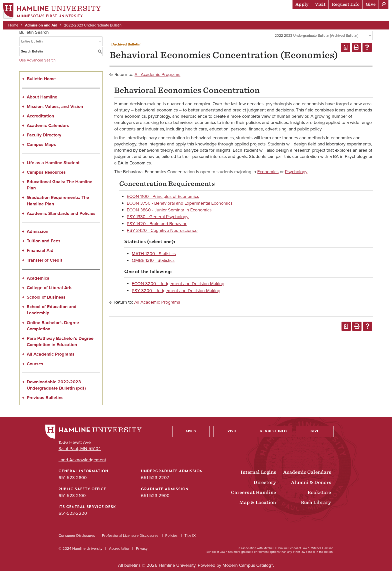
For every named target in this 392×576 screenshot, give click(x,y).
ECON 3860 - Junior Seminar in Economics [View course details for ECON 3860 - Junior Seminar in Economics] (169, 215)
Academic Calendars (48, 130)
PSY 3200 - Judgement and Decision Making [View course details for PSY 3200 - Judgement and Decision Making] (176, 295)
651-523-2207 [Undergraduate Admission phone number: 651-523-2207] (155, 483)
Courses (35, 369)
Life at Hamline (280, 16)
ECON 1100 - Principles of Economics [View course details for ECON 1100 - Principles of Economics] (163, 201)
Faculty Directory (44, 140)
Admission (37, 236)
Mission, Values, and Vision (55, 111)
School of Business (46, 302)
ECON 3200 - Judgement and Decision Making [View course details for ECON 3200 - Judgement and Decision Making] (178, 289)
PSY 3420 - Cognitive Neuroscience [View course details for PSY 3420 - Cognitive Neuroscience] (162, 235)
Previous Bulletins (45, 403)
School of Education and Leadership (52, 315)
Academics (245, 16)
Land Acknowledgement (82, 465)
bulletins (132, 570)
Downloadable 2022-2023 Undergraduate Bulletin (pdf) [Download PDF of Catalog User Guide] (56, 390)
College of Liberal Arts (50, 293)
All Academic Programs (51, 359)
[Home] (54, 12)
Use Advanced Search (37, 65)
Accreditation (40, 121)
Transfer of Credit (44, 265)
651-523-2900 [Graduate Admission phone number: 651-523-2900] (155, 500)
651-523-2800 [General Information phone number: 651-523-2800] (73, 483)
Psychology (296, 176)
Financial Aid (40, 255)
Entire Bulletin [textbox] (32, 46)
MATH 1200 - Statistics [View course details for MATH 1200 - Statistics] (154, 259)
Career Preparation (325, 16)
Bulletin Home (41, 84)
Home (15, 25)
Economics (268, 176)
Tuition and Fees (44, 246)
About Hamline (370, 16)
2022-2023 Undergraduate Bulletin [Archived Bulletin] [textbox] (316, 41)
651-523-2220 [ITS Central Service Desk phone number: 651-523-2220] (73, 518)
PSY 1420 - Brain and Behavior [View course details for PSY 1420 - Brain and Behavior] (157, 228)
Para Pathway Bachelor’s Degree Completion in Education (60, 346)
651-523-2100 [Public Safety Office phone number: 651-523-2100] (72, 500)
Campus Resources (46, 177)
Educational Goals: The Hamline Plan (59, 190)
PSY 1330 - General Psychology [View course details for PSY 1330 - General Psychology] (158, 222)
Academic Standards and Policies (61, 218)
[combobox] (323, 40)
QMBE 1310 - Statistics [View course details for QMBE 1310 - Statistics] (153, 265)
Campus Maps (41, 149)
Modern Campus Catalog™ (248, 570)
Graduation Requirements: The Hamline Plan (58, 206)
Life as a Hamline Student (53, 167)
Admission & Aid (210, 16)
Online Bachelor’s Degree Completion (53, 330)
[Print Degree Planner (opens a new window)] (346, 52)
